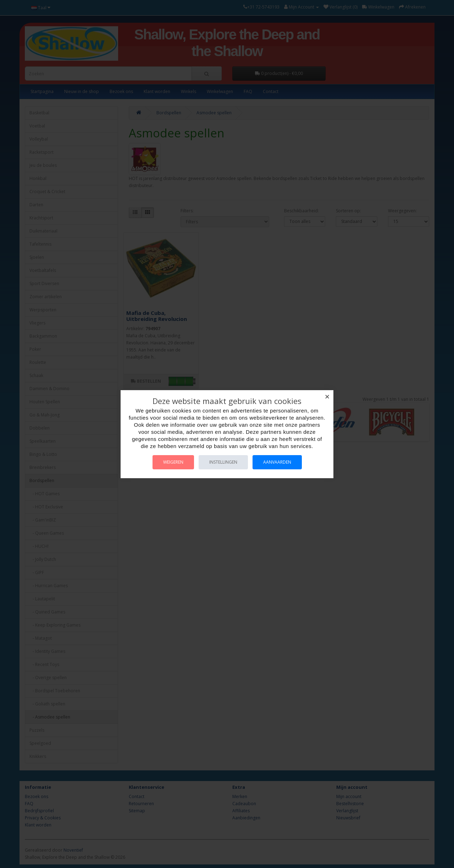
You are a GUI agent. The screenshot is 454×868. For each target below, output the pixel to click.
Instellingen (223, 462)
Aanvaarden (277, 462)
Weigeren (173, 462)
